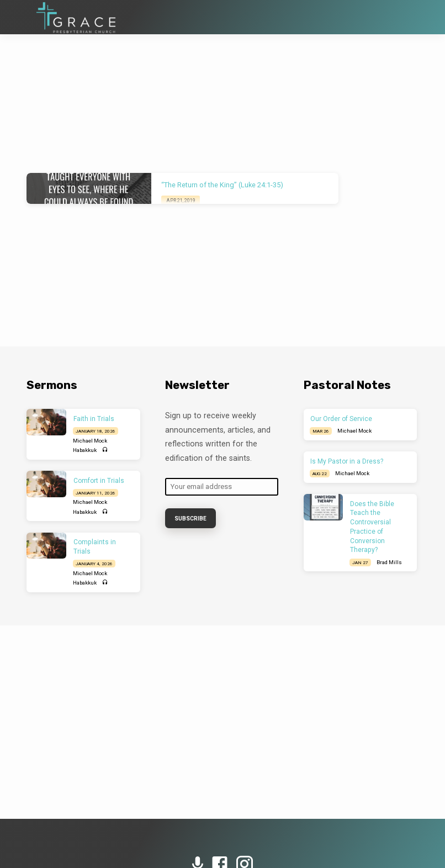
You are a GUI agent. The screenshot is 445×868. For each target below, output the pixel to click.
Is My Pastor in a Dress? (347, 461)
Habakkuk (85, 450)
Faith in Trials (94, 419)
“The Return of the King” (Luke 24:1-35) (222, 185)
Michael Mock (90, 441)
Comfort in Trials (99, 481)
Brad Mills (389, 562)
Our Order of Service (341, 419)
